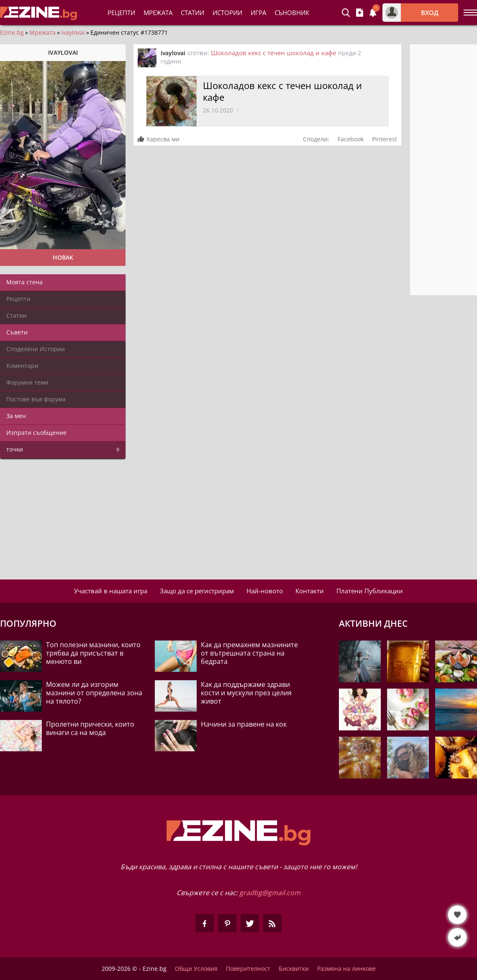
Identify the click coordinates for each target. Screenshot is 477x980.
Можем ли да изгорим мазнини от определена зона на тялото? (94, 693)
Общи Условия (196, 969)
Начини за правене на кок (244, 724)
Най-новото (265, 591)
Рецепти (121, 13)
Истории (227, 13)
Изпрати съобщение (36, 433)
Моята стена (24, 282)
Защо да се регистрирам (197, 591)
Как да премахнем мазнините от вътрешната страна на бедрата (249, 653)
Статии (192, 13)
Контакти (310, 591)
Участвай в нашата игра (111, 591)
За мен (16, 416)
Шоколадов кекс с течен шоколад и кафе (273, 53)
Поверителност (248, 969)
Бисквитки (294, 969)
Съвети (17, 332)
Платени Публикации (370, 591)
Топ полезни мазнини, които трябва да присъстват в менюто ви (93, 653)
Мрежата (42, 33)
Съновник (292, 13)
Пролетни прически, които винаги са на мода (90, 728)
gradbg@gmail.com (270, 893)
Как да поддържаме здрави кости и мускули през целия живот (246, 693)
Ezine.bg (12, 33)
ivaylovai (73, 33)
